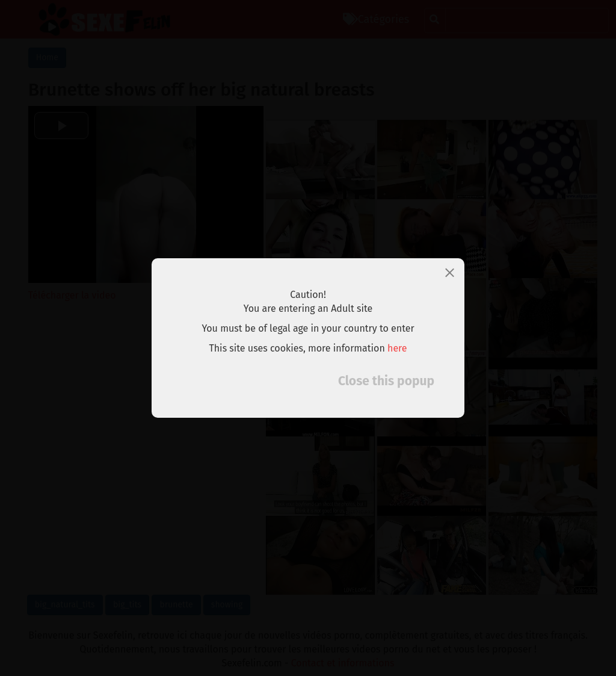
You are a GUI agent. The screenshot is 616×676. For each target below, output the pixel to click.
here (397, 348)
